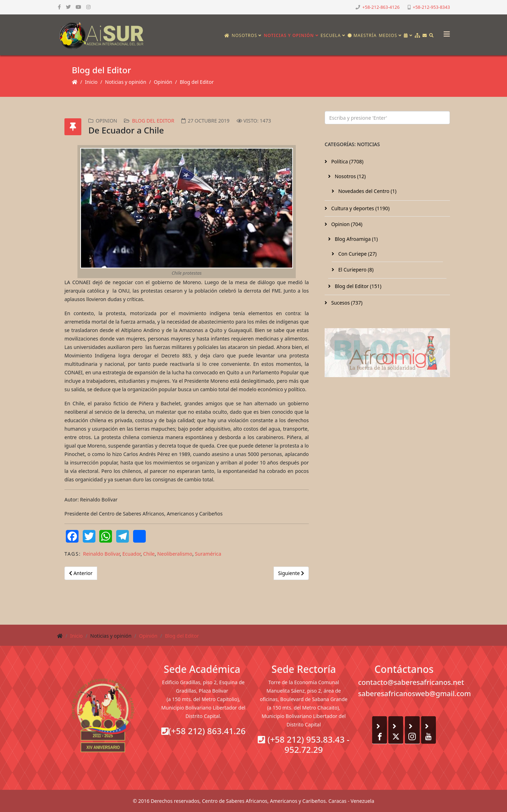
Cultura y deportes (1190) (360, 208)
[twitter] (68, 7)
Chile (149, 554)
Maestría (362, 35)
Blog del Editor (197, 82)
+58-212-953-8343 (431, 7)
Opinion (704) (346, 224)
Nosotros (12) (350, 176)
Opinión (163, 82)
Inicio (91, 82)
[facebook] (59, 7)
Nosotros (244, 35)
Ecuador (132, 554)
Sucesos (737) (346, 303)
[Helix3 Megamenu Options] (445, 32)
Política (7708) (347, 161)
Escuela (331, 35)
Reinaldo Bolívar (101, 554)
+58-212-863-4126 (381, 7)
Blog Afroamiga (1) (356, 239)
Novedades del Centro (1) (367, 191)
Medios (388, 35)
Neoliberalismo (175, 554)
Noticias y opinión (289, 35)
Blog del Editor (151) (357, 286)
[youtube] (79, 7)
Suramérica (208, 554)
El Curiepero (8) (355, 270)
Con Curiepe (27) (357, 254)
